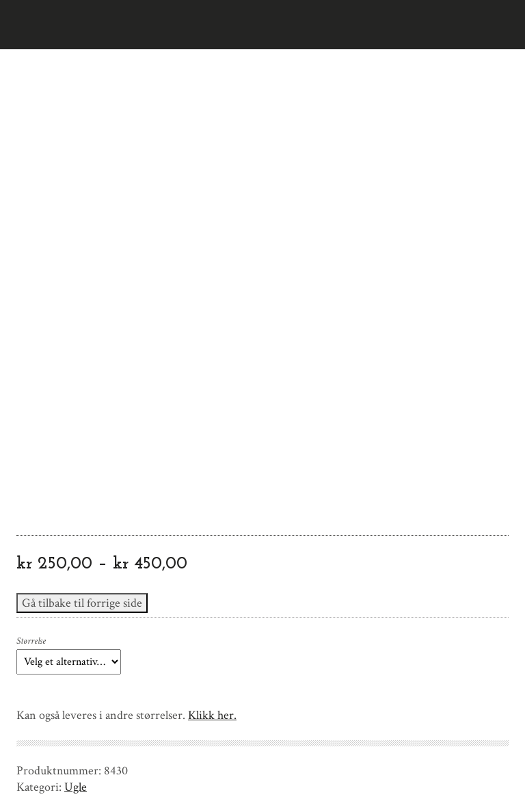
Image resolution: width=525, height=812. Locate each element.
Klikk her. (212, 715)
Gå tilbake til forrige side (82, 603)
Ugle (76, 787)
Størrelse (31, 641)
